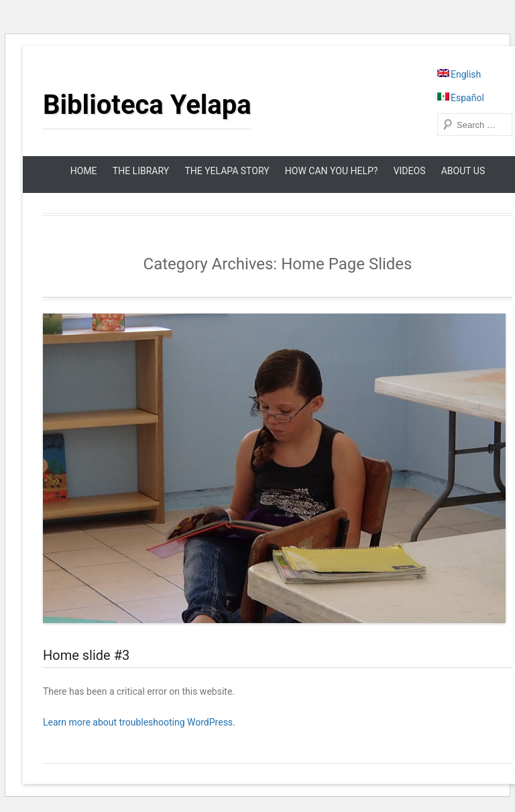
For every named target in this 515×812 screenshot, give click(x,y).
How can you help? (332, 171)
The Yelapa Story (227, 171)
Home (84, 171)
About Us (463, 171)
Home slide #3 (86, 655)
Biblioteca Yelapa (147, 105)
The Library (141, 171)
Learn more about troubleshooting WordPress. (139, 722)
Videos (410, 171)
